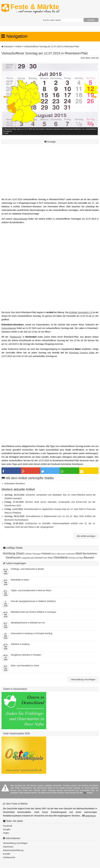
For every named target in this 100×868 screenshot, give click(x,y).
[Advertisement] (50, 175)
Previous (5, 97)
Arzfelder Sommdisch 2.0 (81, 312)
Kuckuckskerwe (9, 328)
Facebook (8, 826)
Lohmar (28, 554)
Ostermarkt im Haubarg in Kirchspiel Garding (32, 633)
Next (95, 97)
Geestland (60, 557)
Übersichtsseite (20, 219)
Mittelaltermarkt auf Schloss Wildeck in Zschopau (33, 612)
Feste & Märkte (35, 8)
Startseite (8, 46)
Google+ (7, 829)
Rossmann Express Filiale (82, 353)
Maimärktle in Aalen (20, 580)
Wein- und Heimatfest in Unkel (25, 666)
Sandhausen (13, 558)
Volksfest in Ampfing (20, 644)
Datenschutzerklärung (13, 850)
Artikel (18, 46)
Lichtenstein (70, 554)
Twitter (6, 833)
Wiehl (79, 554)
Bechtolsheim (90, 554)
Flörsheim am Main (75, 558)
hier (85, 793)
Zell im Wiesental (58, 554)
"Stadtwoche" (16, 337)
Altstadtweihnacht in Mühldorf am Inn (28, 623)
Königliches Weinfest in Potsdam (26, 655)
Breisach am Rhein (44, 558)
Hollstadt (46, 554)
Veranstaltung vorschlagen (83, 679)
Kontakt (6, 854)
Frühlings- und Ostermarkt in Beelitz (27, 569)
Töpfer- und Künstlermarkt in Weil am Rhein (31, 590)
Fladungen (37, 554)
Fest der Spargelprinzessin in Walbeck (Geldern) (33, 601)
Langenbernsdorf (28, 558)
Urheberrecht (9, 857)
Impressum (8, 847)
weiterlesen (91, 816)
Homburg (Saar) (13, 553)
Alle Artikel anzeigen (86, 536)
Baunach (89, 558)
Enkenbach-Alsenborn (15, 483)
